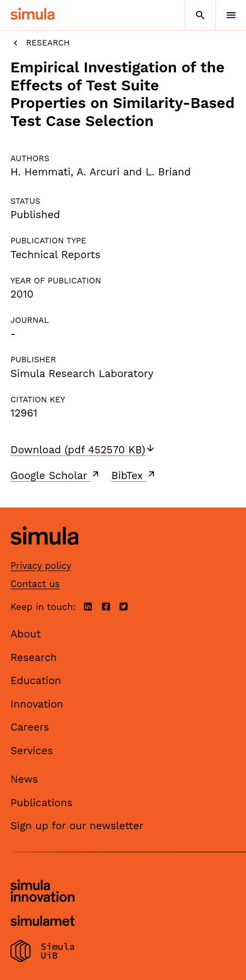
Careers (30, 727)
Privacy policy (41, 566)
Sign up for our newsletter (77, 826)
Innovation (37, 704)
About (26, 634)
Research (40, 43)
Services (32, 751)
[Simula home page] (44, 553)
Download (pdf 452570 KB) (83, 450)
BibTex (134, 475)
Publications (41, 803)
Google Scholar (56, 475)
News (24, 779)
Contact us (35, 584)
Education (36, 680)
